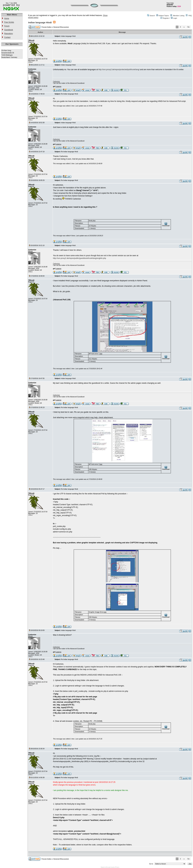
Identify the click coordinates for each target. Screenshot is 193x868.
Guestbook (9, 30)
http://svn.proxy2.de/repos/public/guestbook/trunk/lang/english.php (79, 258)
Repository (9, 34)
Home (7, 18)
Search (152, 16)
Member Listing (179, 16)
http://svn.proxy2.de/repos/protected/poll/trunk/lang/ (119, 70)
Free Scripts (9, 22)
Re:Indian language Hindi (69, 94)
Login (174, 18)
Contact (7, 37)
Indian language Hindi (40, 22)
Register (165, 18)
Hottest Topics (164, 16)
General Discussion (61, 27)
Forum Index (47, 27)
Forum (7, 26)
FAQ (190, 16)
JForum (117, 867)
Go (188, 27)
